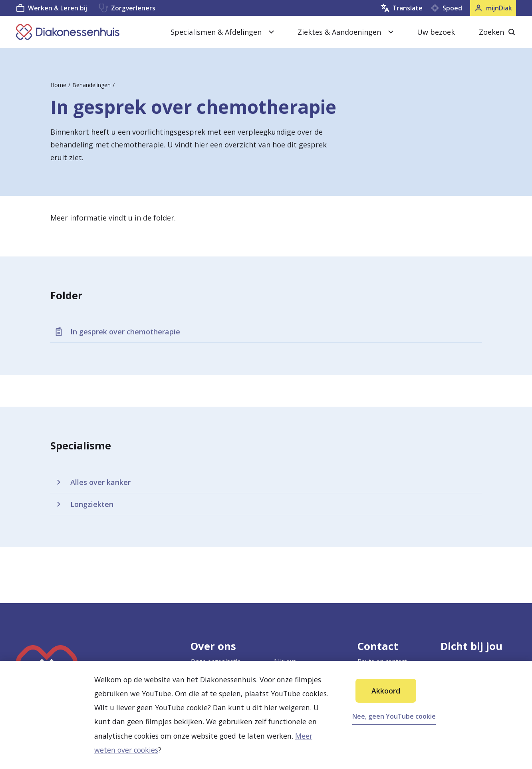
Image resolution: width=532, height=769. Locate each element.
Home (58, 85)
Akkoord (386, 691)
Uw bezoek (436, 32)
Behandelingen (91, 85)
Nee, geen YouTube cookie (394, 716)
